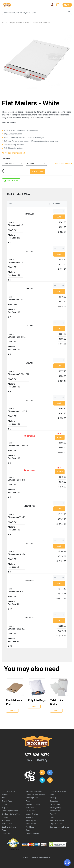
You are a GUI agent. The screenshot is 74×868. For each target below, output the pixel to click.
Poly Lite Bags (37, 700)
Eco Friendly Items (9, 827)
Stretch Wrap (7, 801)
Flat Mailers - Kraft (14, 702)
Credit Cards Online (13, 850)
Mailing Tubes (7, 824)
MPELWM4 (30, 363)
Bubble (5, 804)
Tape (4, 798)
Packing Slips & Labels (34, 791)
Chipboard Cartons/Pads (11, 814)
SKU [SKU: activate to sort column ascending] (11, 204)
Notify (60, 437)
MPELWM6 (31, 436)
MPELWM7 (31, 470)
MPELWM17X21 (30, 506)
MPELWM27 (30, 618)
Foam (4, 830)
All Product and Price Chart (13, 153)
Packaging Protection (10, 811)
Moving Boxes (31, 811)
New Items (30, 808)
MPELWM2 (30, 289)
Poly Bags (6, 808)
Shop (12, 711)
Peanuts (5, 817)
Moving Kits (30, 817)
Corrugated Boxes (9, 791)
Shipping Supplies (16, 23)
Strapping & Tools (32, 798)
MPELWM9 (30, 543)
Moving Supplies (32, 814)
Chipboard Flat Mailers (42, 23)
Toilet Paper (30, 827)
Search (69, 12)
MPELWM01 (30, 214)
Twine (28, 801)
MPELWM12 (30, 581)
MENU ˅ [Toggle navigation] (67, 5)
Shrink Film (6, 833)
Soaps (28, 830)
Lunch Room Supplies (58, 791)
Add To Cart (37, 172)
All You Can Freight (57, 821)
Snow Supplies (31, 821)
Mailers (28, 23)
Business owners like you (59, 827)
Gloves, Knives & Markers (35, 795)
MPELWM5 (30, 400)
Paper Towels (31, 824)
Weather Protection (33, 804)
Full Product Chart (19, 194)
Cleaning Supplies (32, 833)
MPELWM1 (30, 251)
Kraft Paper (6, 821)
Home (4, 23)
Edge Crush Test (56, 824)
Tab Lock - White (57, 702)
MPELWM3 (30, 326)
